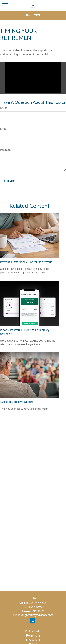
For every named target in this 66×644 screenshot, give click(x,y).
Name (4, 108)
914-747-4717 (37, 603)
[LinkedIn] (33, 621)
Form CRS (33, 15)
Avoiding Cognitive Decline (17, 402)
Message (6, 150)
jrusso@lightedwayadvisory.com (33, 615)
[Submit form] (9, 182)
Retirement (33, 636)
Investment (33, 640)
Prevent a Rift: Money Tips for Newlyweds (26, 262)
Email (4, 129)
